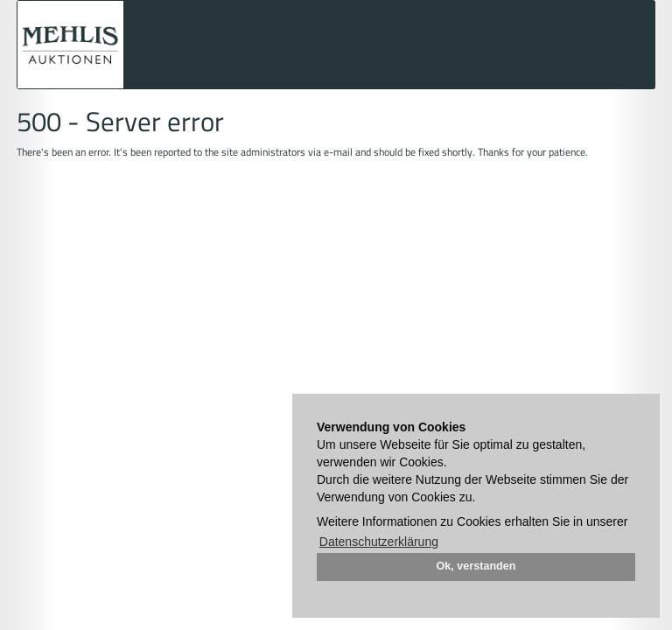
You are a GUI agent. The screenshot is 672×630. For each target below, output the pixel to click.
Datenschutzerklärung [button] (379, 542)
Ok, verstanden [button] (476, 566)
